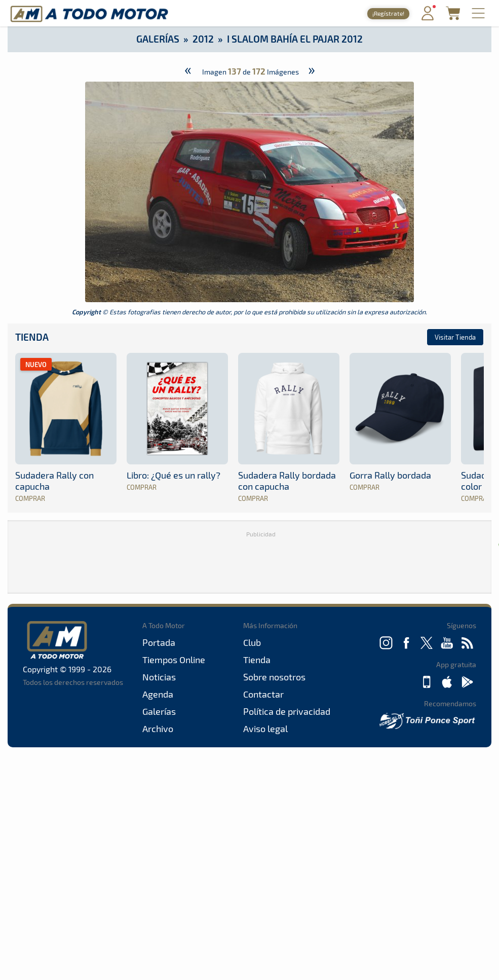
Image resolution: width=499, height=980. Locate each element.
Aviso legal (265, 729)
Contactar (263, 694)
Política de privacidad (287, 711)
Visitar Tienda (455, 337)
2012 (203, 39)
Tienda (32, 337)
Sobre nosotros (274, 677)
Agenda (158, 694)
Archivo (158, 729)
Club (252, 642)
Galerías (158, 39)
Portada (159, 642)
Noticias (159, 677)
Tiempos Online (174, 660)
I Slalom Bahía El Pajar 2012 (295, 39)
